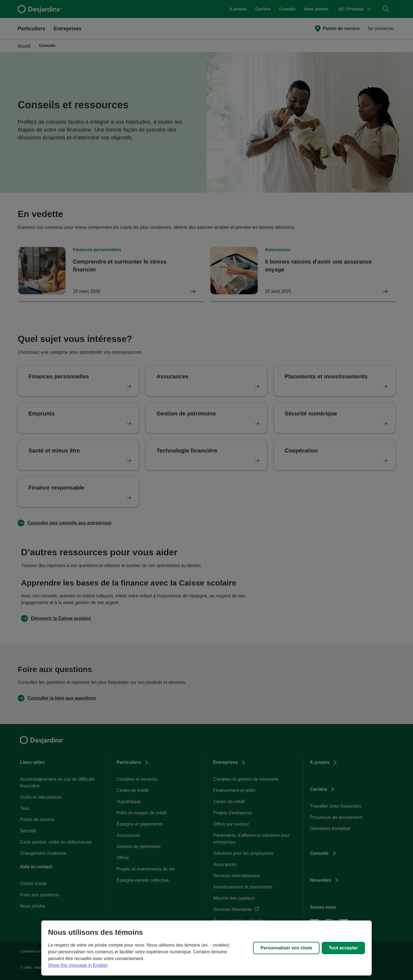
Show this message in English (78, 965)
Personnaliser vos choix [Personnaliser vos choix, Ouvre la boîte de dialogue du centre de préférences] (286, 948)
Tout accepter (343, 948)
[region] (206, 948)
